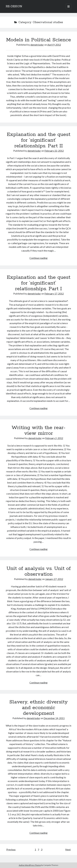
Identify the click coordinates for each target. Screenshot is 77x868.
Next (68, 849)
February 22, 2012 (54, 151)
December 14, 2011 (54, 718)
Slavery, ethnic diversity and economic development (38, 708)
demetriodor (37, 45)
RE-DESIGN (14, 6)
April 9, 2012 (54, 45)
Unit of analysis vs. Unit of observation (39, 571)
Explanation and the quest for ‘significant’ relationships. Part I (39, 283)
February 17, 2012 (54, 294)
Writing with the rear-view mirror (38, 431)
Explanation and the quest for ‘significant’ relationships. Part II (39, 140)
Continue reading (38, 258)
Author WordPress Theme (30, 865)
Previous (11, 849)
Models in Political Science (39, 40)
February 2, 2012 (54, 438)
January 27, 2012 (54, 579)
